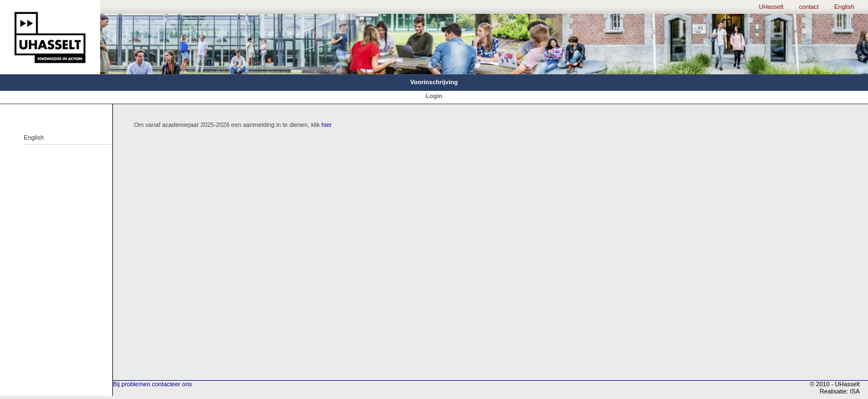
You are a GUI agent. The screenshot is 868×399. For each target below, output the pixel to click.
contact (808, 7)
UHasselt (771, 7)
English (844, 7)
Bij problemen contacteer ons (152, 384)
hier (327, 125)
